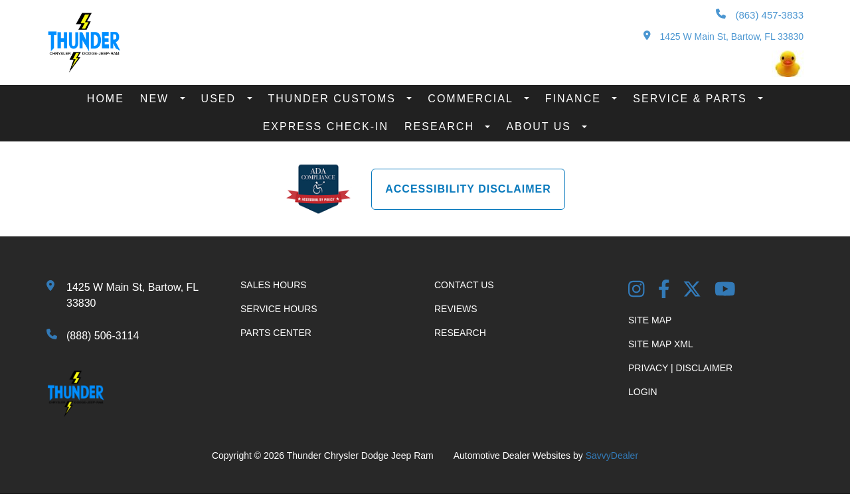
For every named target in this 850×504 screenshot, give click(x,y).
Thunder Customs (334, 99)
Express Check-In (326, 126)
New (157, 99)
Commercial (472, 99)
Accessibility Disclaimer (468, 189)
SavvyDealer (612, 456)
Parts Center (276, 333)
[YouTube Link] (725, 291)
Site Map (650, 320)
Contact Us (464, 285)
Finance (575, 99)
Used (221, 99)
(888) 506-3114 (103, 336)
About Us (541, 126)
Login (643, 392)
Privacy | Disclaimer (680, 368)
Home (106, 99)
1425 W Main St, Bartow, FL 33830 (723, 36)
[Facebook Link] (664, 291)
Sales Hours (274, 285)
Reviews (456, 309)
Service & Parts (692, 99)
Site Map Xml (661, 344)
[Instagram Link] (637, 291)
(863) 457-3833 (760, 15)
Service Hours (279, 309)
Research (441, 126)
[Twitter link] (692, 291)
